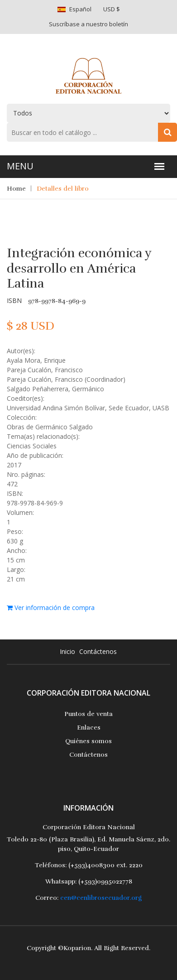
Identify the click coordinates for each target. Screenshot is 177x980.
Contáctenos (98, 651)
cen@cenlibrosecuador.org (101, 898)
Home (16, 189)
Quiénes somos (88, 741)
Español (80, 9)
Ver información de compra (51, 608)
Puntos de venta (88, 714)
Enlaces (89, 728)
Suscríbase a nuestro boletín (88, 24)
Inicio (67, 651)
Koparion (77, 948)
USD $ (112, 9)
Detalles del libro (63, 189)
